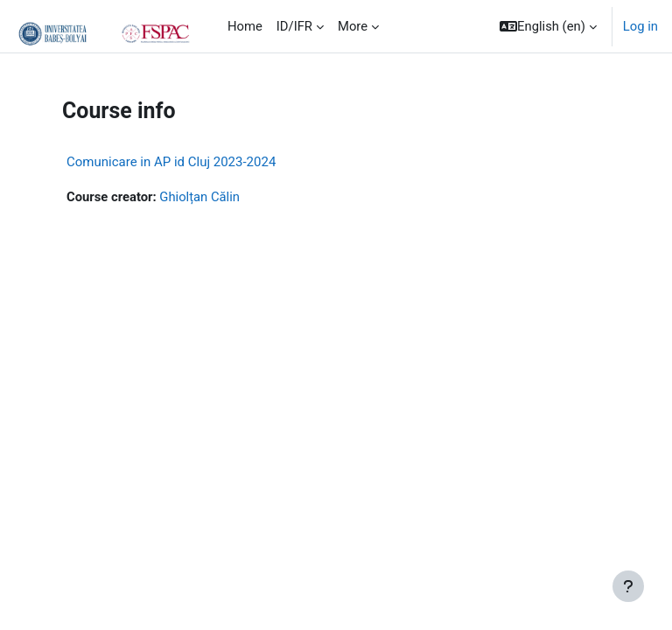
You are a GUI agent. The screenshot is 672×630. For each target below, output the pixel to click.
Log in (640, 26)
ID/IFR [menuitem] (294, 26)
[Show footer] (628, 586)
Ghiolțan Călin (199, 197)
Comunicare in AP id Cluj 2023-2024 (171, 162)
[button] (548, 26)
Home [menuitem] (245, 26)
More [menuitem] (353, 26)
